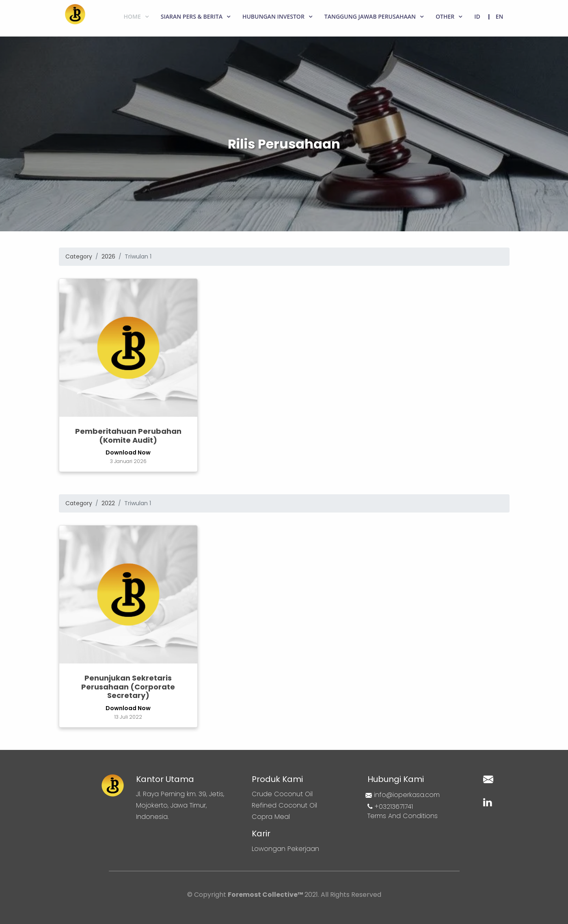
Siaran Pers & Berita (192, 16)
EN (500, 16)
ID (477, 16)
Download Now (128, 452)
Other (445, 16)
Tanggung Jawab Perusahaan (370, 16)
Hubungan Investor (273, 16)
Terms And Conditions (403, 816)
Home (132, 16)
